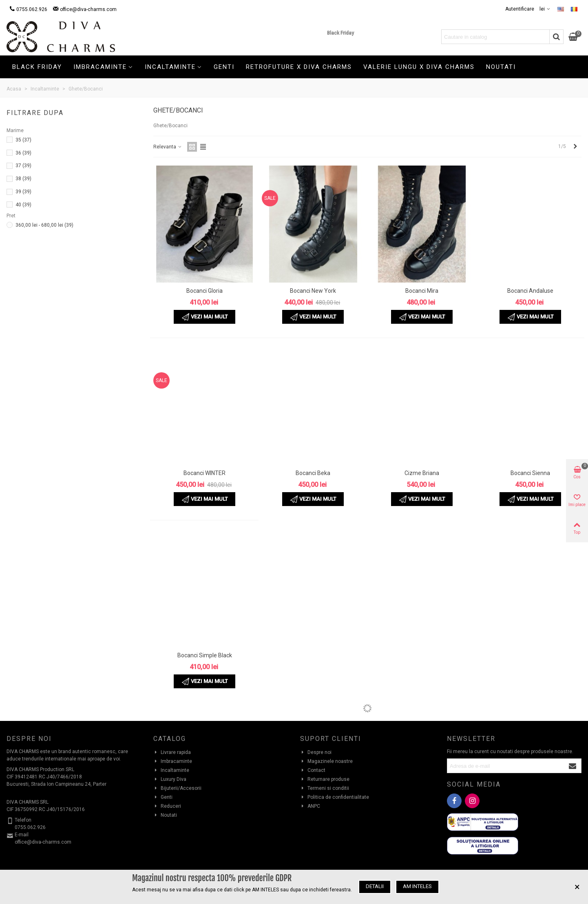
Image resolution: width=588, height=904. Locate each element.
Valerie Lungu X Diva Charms (419, 67)
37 (23, 166)
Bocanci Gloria (204, 291)
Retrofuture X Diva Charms (299, 67)
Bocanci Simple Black (205, 655)
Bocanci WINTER (204, 473)
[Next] (575, 147)
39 (23, 192)
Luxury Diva (170, 779)
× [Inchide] (577, 887)
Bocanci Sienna (530, 473)
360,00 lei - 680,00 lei (44, 225)
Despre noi (316, 752)
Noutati (501, 67)
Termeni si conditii (325, 788)
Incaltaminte (170, 67)
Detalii (375, 886)
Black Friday (340, 33)
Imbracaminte (100, 67)
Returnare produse (325, 779)
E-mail (22, 835)
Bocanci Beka (313, 473)
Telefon (23, 820)
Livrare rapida (172, 752)
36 (23, 153)
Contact (313, 770)
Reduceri (167, 806)
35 (23, 140)
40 (23, 205)
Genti (224, 67)
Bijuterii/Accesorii (177, 788)
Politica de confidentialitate (335, 797)
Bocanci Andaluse (530, 291)
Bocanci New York (313, 291)
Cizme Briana (422, 473)
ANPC (310, 806)
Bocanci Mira (422, 291)
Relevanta (168, 147)
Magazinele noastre (326, 761)
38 (23, 179)
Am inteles (417, 886)
